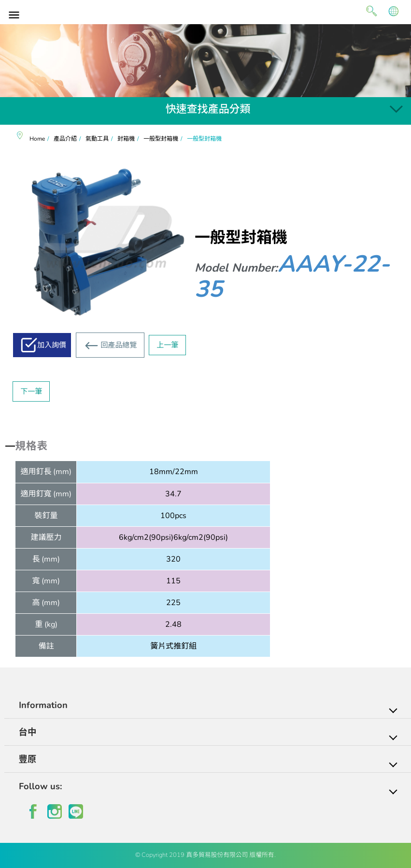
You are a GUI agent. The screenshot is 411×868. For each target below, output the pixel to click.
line (76, 811)
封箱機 (126, 139)
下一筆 (31, 391)
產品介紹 (65, 139)
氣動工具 (97, 139)
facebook (33, 811)
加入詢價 (52, 345)
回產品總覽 (119, 345)
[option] (205, 61)
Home (37, 139)
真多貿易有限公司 (206, 11)
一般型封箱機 (161, 139)
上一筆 (167, 345)
